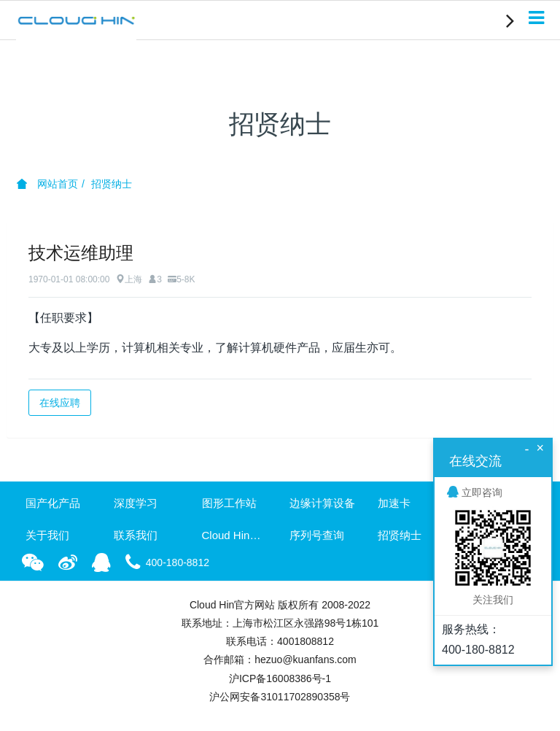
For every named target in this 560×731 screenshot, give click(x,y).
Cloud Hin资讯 (236, 535)
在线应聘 (60, 403)
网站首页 (47, 184)
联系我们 (136, 535)
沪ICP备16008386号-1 (280, 678)
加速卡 (394, 503)
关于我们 (47, 535)
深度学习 (136, 503)
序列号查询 (317, 535)
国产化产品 (53, 503)
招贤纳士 (112, 184)
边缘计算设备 (322, 503)
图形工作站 (229, 503)
